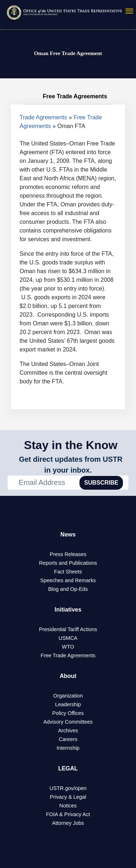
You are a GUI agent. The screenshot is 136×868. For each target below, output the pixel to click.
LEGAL (68, 768)
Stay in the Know (71, 445)
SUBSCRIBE (101, 483)
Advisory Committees (68, 722)
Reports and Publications (68, 563)
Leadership (68, 704)
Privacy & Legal (68, 797)
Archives (68, 731)
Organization (68, 696)
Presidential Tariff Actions (68, 629)
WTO (68, 647)
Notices (68, 806)
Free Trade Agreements (68, 655)
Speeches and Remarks (68, 580)
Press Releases (68, 554)
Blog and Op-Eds (68, 589)
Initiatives (68, 610)
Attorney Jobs (68, 823)
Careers (68, 739)
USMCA (68, 638)
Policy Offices (68, 713)
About (68, 676)
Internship (68, 748)
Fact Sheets (68, 572)
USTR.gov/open (68, 788)
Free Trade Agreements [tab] (68, 96)
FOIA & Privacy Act (68, 814)
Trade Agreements (43, 117)
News (68, 534)
